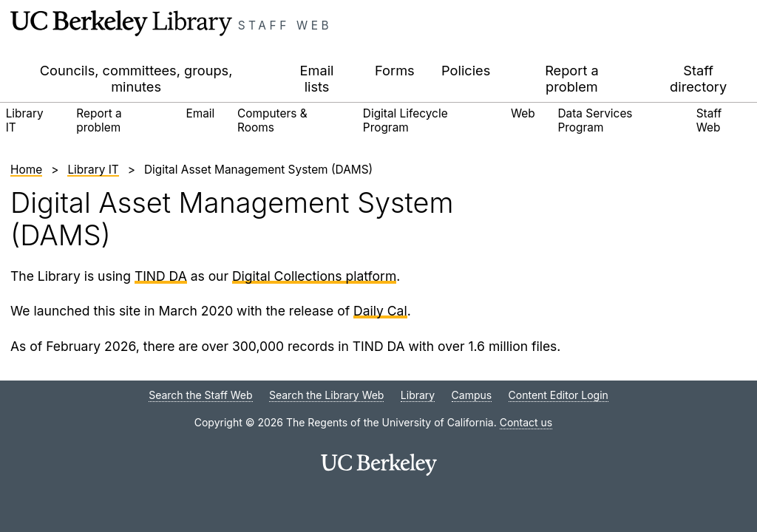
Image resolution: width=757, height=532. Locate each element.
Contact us (526, 422)
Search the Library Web (326, 395)
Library (418, 395)
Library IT (25, 120)
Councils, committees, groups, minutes (136, 78)
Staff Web (285, 25)
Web (523, 113)
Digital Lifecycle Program (405, 120)
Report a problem (572, 78)
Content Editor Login (559, 395)
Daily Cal (380, 311)
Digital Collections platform (314, 276)
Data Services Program (595, 120)
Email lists (317, 78)
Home (26, 170)
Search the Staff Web (200, 395)
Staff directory (698, 78)
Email (200, 113)
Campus (472, 395)
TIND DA (161, 276)
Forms (395, 70)
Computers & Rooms (272, 120)
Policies (466, 70)
